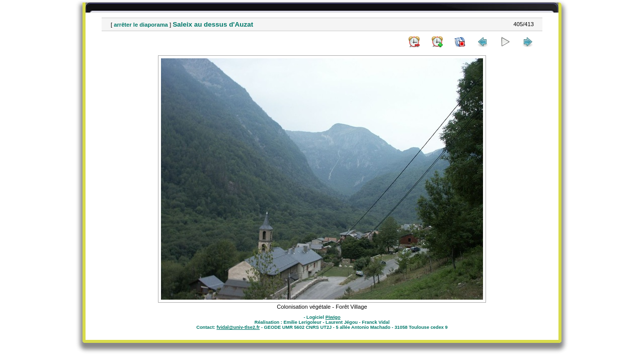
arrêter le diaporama (141, 25)
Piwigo (333, 317)
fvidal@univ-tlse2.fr (238, 327)
